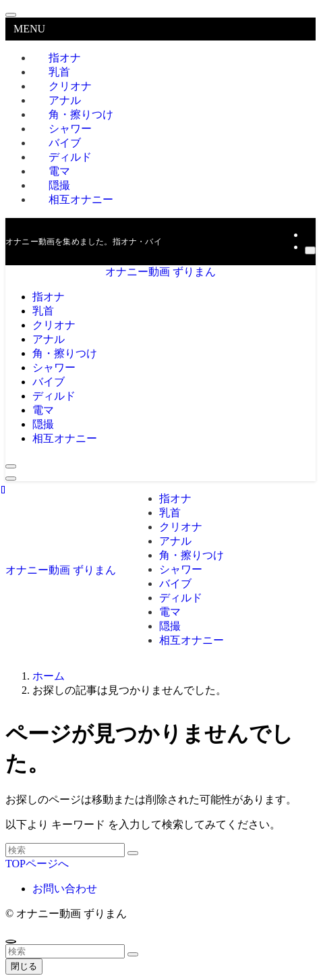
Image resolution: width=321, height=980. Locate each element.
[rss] (309, 235)
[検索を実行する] (133, 853)
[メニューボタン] (11, 479)
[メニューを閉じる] (11, 15)
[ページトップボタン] (11, 942)
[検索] (310, 250)
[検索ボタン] (11, 466)
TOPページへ (37, 864)
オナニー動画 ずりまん (160, 272)
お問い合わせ (65, 889)
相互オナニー (81, 199)
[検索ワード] (65, 850)
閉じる (24, 966)
